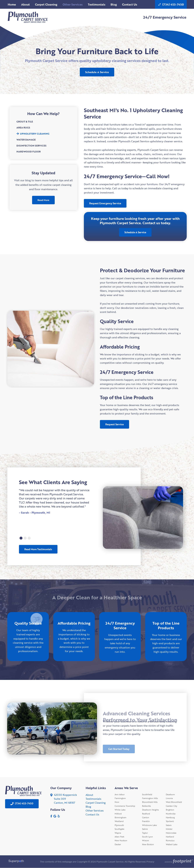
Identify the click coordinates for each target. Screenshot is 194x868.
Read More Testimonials (38, 549)
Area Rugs (23, 128)
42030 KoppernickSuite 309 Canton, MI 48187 (65, 799)
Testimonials (93, 799)
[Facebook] (51, 816)
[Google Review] (55, 816)
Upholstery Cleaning (33, 134)
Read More (43, 200)
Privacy (150, 862)
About (89, 795)
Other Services (95, 810)
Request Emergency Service (105, 203)
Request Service (115, 424)
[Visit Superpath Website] (16, 862)
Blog (88, 807)
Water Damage (26, 140)
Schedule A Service (97, 72)
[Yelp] (59, 816)
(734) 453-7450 (171, 4)
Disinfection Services (31, 146)
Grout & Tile (25, 122)
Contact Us (92, 814)
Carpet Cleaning (96, 803)
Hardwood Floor (29, 152)
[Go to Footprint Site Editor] (178, 862)
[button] (21, 538)
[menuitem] (12, 4)
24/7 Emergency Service (165, 17)
